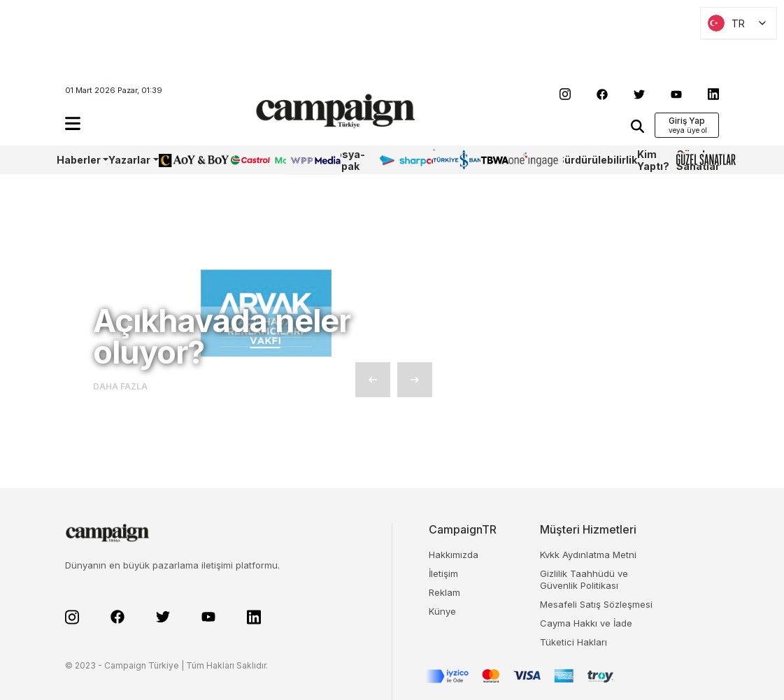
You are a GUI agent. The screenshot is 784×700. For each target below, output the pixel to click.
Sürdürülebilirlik (597, 160)
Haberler (79, 160)
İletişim (443, 573)
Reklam (444, 592)
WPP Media (301, 160)
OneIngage (533, 160)
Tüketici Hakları (573, 642)
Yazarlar (129, 160)
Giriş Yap (687, 121)
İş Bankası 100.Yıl (452, 160)
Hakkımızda (454, 555)
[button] (73, 123)
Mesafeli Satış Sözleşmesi (596, 604)
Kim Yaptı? (653, 160)
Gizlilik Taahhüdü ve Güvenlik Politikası (584, 579)
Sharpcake (406, 160)
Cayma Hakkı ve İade (586, 623)
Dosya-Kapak (347, 160)
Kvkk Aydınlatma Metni (588, 555)
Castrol (248, 160)
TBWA (494, 160)
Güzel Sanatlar (698, 160)
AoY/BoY (180, 160)
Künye (442, 611)
